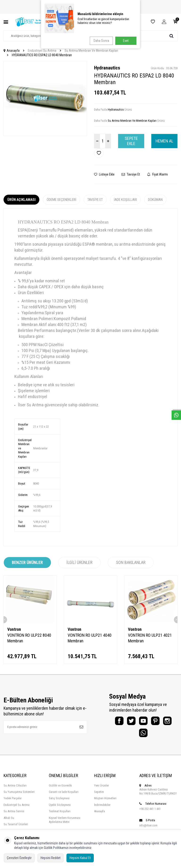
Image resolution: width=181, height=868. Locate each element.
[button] (10, 99)
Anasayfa (12, 51)
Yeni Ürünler (101, 789)
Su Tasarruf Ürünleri (16, 828)
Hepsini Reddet (51, 858)
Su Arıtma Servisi (14, 815)
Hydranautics (107, 68)
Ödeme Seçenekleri (62, 200)
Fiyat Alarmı (157, 174)
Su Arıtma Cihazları (15, 789)
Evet (126, 41)
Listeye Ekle (104, 174)
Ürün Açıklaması (21, 200)
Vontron (14, 629)
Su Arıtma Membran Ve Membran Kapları (91, 51)
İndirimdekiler (102, 809)
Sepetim (99, 796)
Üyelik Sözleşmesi (60, 809)
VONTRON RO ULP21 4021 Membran (150, 638)
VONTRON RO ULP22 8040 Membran (29, 638)
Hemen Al (164, 141)
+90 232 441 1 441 (150, 813)
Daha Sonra (100, 41)
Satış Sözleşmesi (59, 802)
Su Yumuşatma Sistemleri (19, 796)
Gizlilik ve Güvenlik (60, 789)
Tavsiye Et (131, 174)
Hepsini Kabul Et (80, 858)
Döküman (155, 200)
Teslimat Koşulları (60, 815)
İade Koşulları (125, 200)
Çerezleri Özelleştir (19, 858)
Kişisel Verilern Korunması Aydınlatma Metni (65, 824)
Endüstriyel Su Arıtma (42, 51)
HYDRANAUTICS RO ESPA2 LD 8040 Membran (42, 55)
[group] (45, 99)
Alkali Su (9, 822)
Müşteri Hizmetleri (105, 802)
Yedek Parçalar (13, 802)
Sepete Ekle (131, 141)
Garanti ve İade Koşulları (64, 796)
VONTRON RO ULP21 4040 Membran (90, 638)
